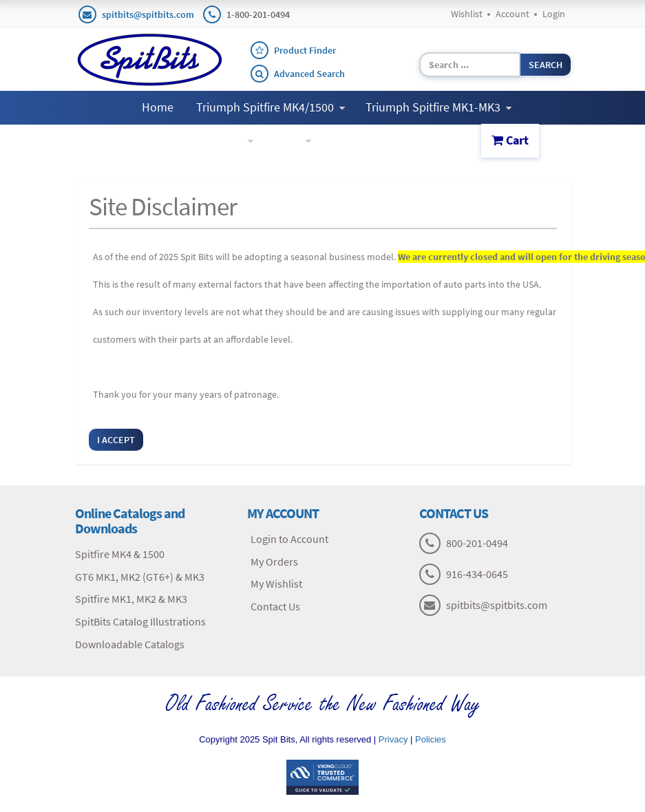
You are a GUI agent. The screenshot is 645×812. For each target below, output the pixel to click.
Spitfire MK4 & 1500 (120, 554)
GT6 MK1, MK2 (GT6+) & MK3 (140, 577)
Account (512, 14)
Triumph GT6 (214, 140)
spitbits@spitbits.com (148, 14)
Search (546, 65)
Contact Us (362, 140)
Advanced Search (309, 74)
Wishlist (467, 14)
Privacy (393, 739)
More (293, 140)
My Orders (274, 562)
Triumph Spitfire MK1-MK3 (438, 107)
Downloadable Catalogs (130, 644)
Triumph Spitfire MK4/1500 (271, 107)
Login (554, 14)
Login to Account (289, 539)
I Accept (116, 440)
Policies (431, 739)
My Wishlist (276, 584)
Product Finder (305, 50)
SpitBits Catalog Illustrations (140, 621)
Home (158, 107)
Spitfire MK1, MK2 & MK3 (131, 599)
